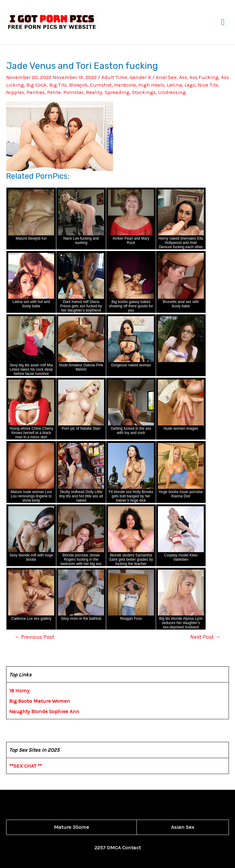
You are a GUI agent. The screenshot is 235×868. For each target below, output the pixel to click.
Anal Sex (166, 77)
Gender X (140, 77)
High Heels (151, 85)
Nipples (15, 92)
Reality (94, 92)
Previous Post (34, 637)
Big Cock (37, 85)
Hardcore (125, 85)
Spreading (117, 92)
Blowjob (78, 85)
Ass (183, 77)
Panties (36, 92)
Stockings (144, 92)
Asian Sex (183, 827)
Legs (190, 85)
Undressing (172, 92)
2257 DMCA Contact (118, 847)
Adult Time (114, 77)
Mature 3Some (71, 827)
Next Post (205, 637)
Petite (54, 92)
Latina (174, 85)
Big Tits (58, 85)
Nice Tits (208, 85)
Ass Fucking (204, 77)
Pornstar (73, 92)
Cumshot (101, 85)
